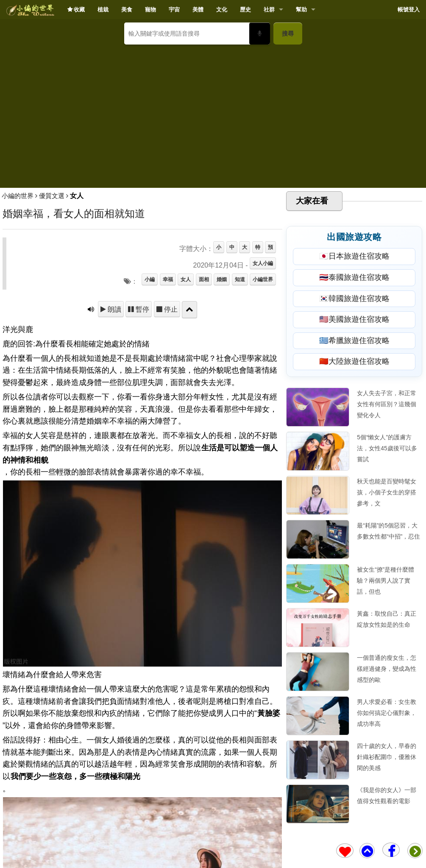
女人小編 (263, 263)
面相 (204, 279)
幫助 (301, 10)
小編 (150, 279)
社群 (269, 10)
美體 (198, 10)
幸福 (168, 279)
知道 (240, 279)
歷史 (245, 10)
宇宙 (174, 10)
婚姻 (222, 279)
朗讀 (114, 309)
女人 (186, 279)
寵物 (150, 10)
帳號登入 (409, 10)
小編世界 (263, 279)
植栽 (103, 10)
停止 (170, 309)
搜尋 (288, 33)
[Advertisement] (213, 113)
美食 (127, 10)
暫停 (142, 309)
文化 (222, 10)
